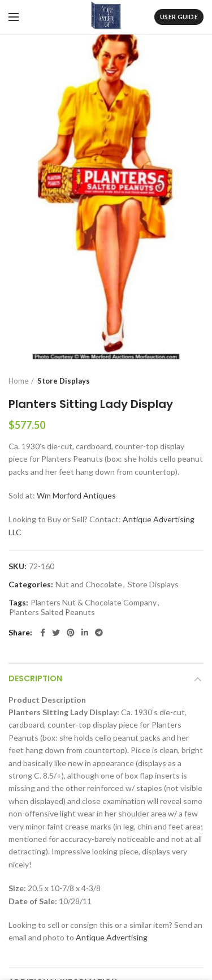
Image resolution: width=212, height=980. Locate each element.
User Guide (179, 17)
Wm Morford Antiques (76, 495)
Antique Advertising (112, 937)
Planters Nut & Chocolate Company (94, 603)
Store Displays (64, 381)
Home (18, 381)
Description (35, 678)
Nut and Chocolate (89, 584)
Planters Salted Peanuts (52, 612)
